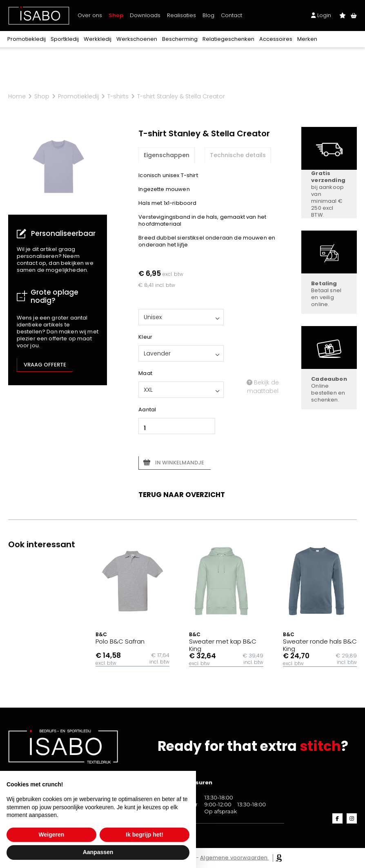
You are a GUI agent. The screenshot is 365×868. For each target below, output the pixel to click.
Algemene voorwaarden (234, 858)
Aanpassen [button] (98, 852)
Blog (208, 15)
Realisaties (181, 15)
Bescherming (180, 39)
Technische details (238, 155)
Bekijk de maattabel (263, 387)
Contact (231, 15)
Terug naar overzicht (182, 495)
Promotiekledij (27, 39)
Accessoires (276, 39)
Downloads (145, 15)
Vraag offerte (45, 365)
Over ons (90, 15)
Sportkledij (65, 39)
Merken (307, 39)
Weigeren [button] (52, 835)
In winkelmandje (180, 463)
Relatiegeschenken (228, 39)
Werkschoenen (137, 39)
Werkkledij (98, 39)
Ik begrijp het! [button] (145, 835)
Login (321, 15)
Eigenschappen (167, 155)
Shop (116, 15)
